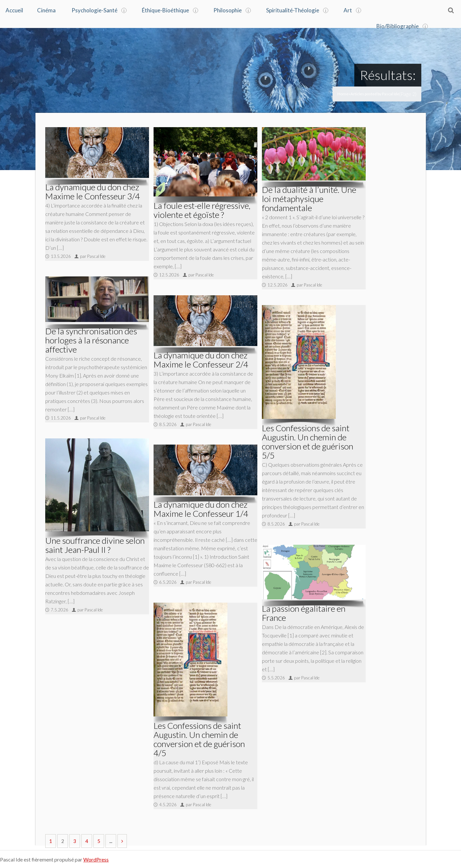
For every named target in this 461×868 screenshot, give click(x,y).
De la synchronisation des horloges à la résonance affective (91, 340)
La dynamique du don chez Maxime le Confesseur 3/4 (93, 191)
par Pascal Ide (93, 256)
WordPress (96, 859)
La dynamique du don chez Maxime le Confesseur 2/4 (201, 359)
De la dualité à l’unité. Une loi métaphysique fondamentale (309, 198)
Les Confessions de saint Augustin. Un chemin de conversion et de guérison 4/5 (199, 739)
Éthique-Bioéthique (165, 10)
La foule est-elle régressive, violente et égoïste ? (202, 209)
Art (348, 10)
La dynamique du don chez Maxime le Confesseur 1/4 (201, 508)
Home (343, 93)
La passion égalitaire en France (304, 612)
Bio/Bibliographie (398, 26)
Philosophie (228, 10)
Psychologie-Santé (95, 10)
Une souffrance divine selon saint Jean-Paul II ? (95, 544)
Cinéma (46, 10)
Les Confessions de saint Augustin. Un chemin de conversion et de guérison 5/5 (308, 441)
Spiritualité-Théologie (293, 10)
